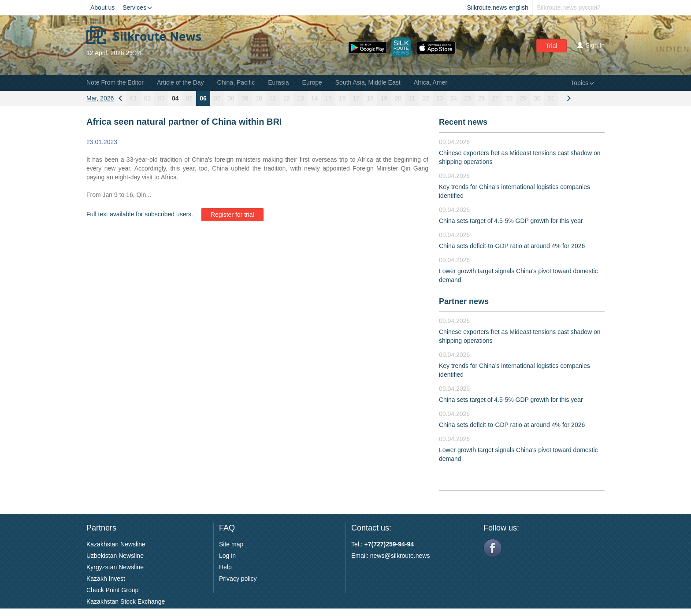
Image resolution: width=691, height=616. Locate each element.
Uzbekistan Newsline (115, 556)
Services (137, 7)
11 (273, 98)
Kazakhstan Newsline (116, 544)
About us (102, 7)
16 (342, 98)
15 (328, 98)
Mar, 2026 (100, 98)
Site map (231, 544)
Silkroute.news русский (569, 7)
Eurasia (278, 82)
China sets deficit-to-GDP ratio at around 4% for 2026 (512, 246)
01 (134, 98)
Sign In (591, 45)
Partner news (464, 301)
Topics (582, 83)
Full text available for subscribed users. (140, 214)
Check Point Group (112, 590)
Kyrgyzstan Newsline (115, 567)
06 (203, 98)
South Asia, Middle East (368, 82)
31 (551, 98)
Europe (312, 82)
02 (148, 98)
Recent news (463, 122)
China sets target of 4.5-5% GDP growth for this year (511, 221)
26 (482, 98)
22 (426, 98)
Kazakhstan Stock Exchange (126, 601)
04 (175, 98)
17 (357, 98)
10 (259, 98)
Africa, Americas (436, 82)
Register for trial (232, 215)
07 (217, 98)
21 (412, 98)
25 (468, 98)
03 (161, 98)
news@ (381, 556)
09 (245, 98)
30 (537, 98)
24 (454, 98)
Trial (552, 46)
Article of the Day (180, 82)
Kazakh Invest (106, 579)
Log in (227, 556)
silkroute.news (411, 556)
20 (398, 98)
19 (384, 98)
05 (189, 98)
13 (301, 98)
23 (440, 98)
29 (523, 98)
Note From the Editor (115, 82)
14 (315, 98)
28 (509, 98)
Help (225, 567)
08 (231, 98)
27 (495, 98)
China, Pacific (236, 82)
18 (370, 98)
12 (287, 98)
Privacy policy (238, 579)
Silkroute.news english (498, 7)
